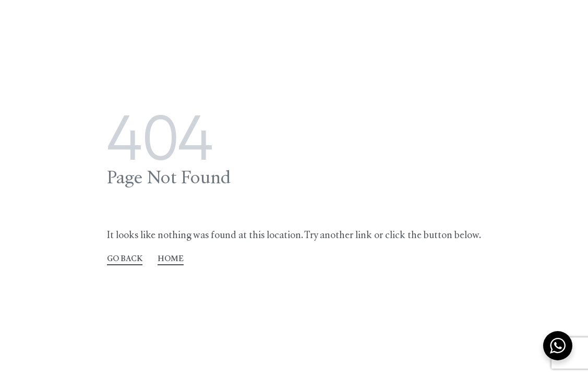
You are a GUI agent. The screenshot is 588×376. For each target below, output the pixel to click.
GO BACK (125, 260)
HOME (171, 260)
